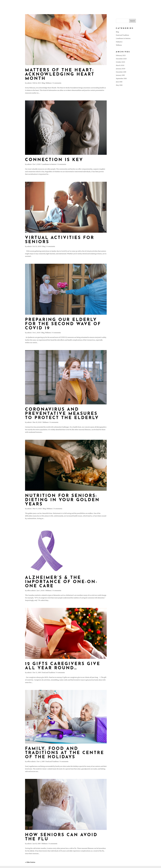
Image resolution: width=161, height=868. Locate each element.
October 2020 (120, 62)
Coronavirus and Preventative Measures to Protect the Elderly (62, 414)
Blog (133, 4)
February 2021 (121, 55)
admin (29, 83)
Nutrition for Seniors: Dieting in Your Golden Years (62, 500)
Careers (143, 4)
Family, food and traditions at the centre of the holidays (65, 753)
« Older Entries (30, 862)
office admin (31, 591)
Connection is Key (54, 160)
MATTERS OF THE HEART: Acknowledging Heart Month (60, 74)
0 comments (57, 83)
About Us (93, 4)
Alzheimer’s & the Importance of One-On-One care (61, 582)
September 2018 (121, 79)
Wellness (49, 83)
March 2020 (120, 65)
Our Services (106, 4)
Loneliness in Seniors (49, 164)
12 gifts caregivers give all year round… (63, 666)
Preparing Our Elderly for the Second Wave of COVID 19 (63, 324)
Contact (154, 4)
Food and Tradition (49, 673)
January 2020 (121, 69)
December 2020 (121, 59)
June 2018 (119, 82)
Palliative (119, 42)
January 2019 (120, 75)
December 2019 (121, 72)
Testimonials (121, 4)
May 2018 (119, 85)
